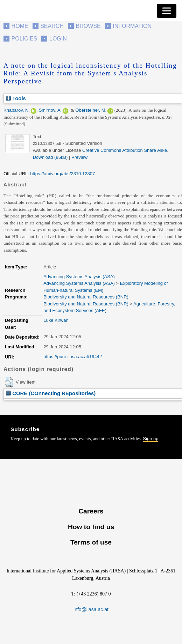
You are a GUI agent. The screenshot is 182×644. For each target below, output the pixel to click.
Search (52, 26)
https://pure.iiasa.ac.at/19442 (73, 357)
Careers (91, 511)
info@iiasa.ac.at (91, 609)
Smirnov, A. (50, 110)
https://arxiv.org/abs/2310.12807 (62, 174)
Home (20, 26)
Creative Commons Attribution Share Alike (125, 150)
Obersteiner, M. (91, 110)
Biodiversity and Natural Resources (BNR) (86, 297)
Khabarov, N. (17, 110)
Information (132, 26)
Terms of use (91, 542)
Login (58, 39)
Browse (88, 26)
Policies (24, 39)
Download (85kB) (50, 157)
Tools (16, 98)
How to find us (91, 527)
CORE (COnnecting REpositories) (51, 393)
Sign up (150, 439)
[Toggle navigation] (167, 11)
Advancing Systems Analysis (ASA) (79, 277)
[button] (9, 382)
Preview (79, 157)
